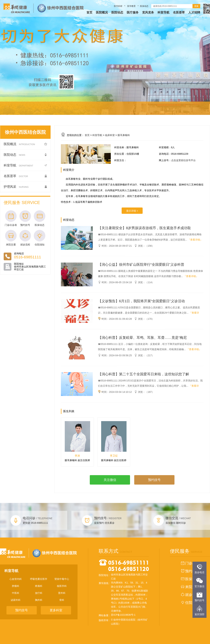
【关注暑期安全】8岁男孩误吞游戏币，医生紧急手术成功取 (144, 228)
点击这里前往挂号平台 (183, 160)
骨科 (62, 600)
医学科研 (118, 6)
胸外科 (39, 600)
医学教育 (132, 6)
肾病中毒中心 (62, 579)
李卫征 (114, 456)
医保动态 (144, 6)
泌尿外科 (16, 600)
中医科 (16, 593)
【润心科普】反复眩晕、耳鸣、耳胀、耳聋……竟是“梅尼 (142, 338)
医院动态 (117, 12)
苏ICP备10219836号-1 (123, 615)
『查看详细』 (195, 240)
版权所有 (104, 620)
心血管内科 (16, 579)
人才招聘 (194, 12)
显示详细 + (132, 211)
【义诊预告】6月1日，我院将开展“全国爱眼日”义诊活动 (141, 301)
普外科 (62, 593)
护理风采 (25, 187)
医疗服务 (133, 12)
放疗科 (39, 593)
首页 (89, 12)
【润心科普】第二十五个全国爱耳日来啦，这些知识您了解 (143, 374)
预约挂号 (154, 480)
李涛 (77, 456)
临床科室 (110, 135)
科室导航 (163, 12)
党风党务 (148, 12)
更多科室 (56, 610)
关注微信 (110, 480)
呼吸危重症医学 (39, 579)
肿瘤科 (16, 586)
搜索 (196, 6)
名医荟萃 (179, 12)
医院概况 (102, 12)
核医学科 (62, 586)
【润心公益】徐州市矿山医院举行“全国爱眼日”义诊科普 (141, 264)
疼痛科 (39, 586)
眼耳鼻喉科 (124, 135)
